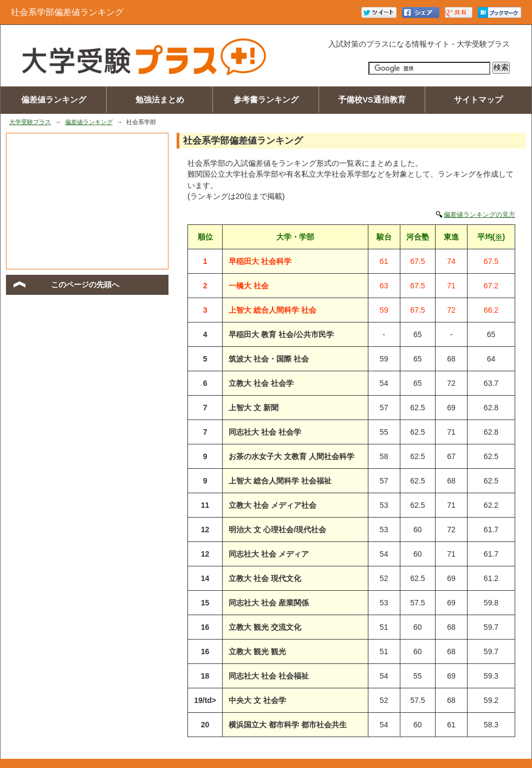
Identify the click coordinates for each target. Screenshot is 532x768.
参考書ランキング (266, 100)
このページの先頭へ (85, 285)
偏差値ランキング (54, 100)
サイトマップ (478, 100)
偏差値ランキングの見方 (479, 215)
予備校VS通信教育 (372, 100)
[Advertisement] (87, 201)
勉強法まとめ (160, 100)
